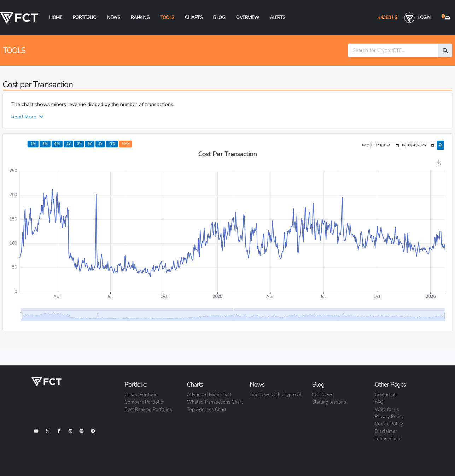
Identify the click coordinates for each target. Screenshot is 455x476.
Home (56, 18)
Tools (167, 18)
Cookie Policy (389, 424)
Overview (247, 18)
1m (33, 144)
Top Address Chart (207, 410)
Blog (219, 18)
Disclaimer (386, 431)
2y (79, 144)
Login (417, 18)
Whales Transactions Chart (215, 402)
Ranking (140, 18)
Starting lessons (329, 402)
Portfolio (85, 18)
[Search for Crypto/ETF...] (393, 50)
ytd (112, 144)
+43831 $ (387, 18)
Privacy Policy (389, 417)
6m (57, 144)
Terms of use (388, 439)
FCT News (323, 395)
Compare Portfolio (144, 402)
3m (45, 144)
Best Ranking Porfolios (148, 410)
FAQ (379, 402)
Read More (27, 117)
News (113, 18)
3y (90, 144)
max (126, 144)
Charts (194, 18)
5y (100, 144)
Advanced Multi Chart (209, 395)
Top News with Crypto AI (275, 395)
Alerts (278, 18)
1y (68, 144)
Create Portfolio (141, 395)
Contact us (386, 395)
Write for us (387, 410)
